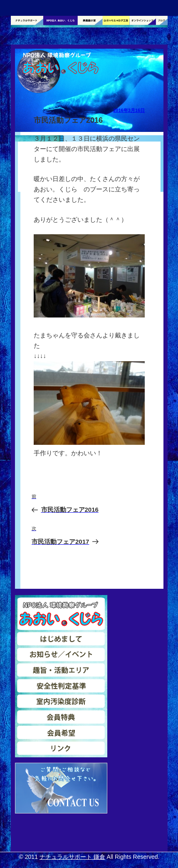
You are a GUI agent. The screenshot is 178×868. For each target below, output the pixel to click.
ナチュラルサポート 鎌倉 (72, 857)
